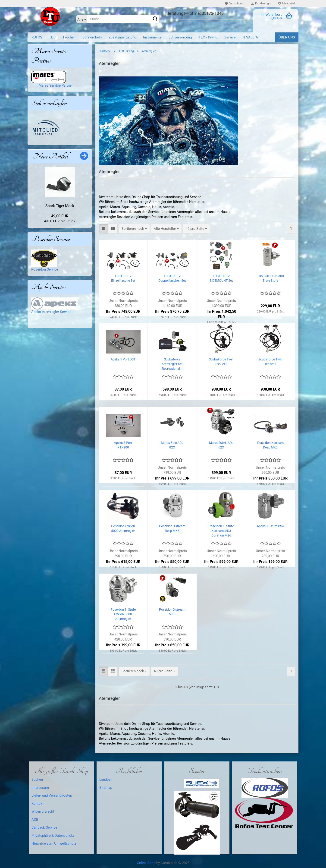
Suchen (37, 780)
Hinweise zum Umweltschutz (54, 843)
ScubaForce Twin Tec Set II (221, 362)
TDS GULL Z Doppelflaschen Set (172, 278)
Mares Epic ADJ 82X (172, 445)
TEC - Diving (208, 37)
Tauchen (69, 37)
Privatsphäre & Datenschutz (53, 836)
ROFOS (37, 37)
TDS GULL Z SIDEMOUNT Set (221, 278)
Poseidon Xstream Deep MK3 (270, 445)
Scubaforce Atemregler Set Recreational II (172, 364)
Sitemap (106, 788)
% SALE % (250, 37)
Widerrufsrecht (43, 811)
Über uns (287, 37)
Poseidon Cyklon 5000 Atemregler (123, 528)
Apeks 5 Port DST (123, 359)
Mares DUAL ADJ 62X (221, 445)
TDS (52, 37)
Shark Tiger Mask (60, 206)
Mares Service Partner (54, 85)
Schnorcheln (92, 37)
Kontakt (38, 804)
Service (230, 37)
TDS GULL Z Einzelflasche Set (123, 278)
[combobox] (134, 229)
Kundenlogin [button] (261, 3)
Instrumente (152, 37)
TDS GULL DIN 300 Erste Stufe (270, 278)
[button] (235, 3)
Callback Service (44, 827)
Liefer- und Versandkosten (52, 795)
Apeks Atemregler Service (51, 312)
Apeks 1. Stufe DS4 (270, 526)
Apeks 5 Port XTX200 (123, 445)
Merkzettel (287, 3)
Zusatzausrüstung (122, 37)
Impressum (40, 788)
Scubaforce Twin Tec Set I (270, 362)
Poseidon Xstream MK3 (172, 612)
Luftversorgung (180, 37)
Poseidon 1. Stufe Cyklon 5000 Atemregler (123, 614)
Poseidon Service (45, 269)
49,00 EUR (60, 216)
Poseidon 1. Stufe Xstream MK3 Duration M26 (221, 531)
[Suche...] (82, 19)
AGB (35, 820)
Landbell (106, 780)
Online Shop (146, 863)
